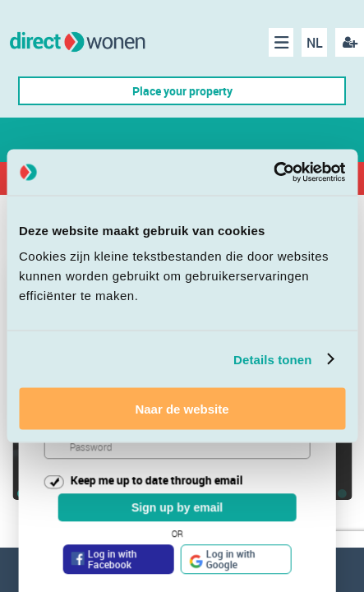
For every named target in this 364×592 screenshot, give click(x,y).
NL (315, 43)
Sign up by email (177, 508)
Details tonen (272, 359)
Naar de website (182, 409)
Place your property (182, 91)
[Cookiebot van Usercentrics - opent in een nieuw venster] (273, 173)
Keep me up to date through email (157, 480)
